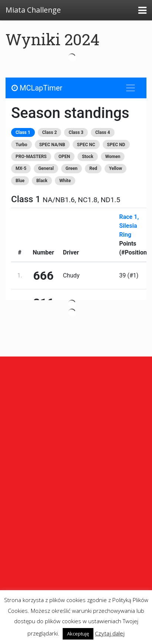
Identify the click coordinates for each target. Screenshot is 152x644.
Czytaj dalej (110, 633)
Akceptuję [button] (78, 634)
